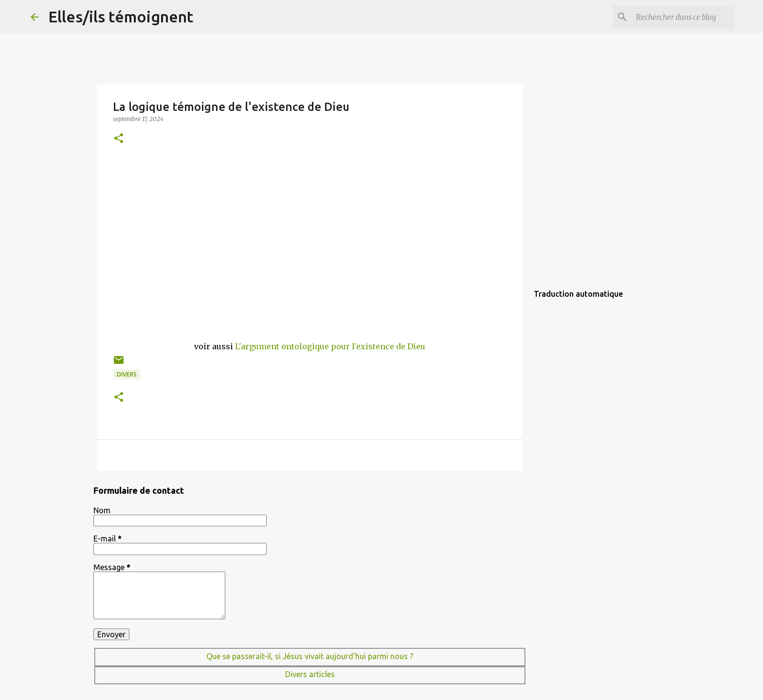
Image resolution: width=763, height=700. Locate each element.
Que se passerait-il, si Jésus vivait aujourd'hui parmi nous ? (310, 656)
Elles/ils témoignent (121, 17)
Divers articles (310, 674)
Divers (127, 374)
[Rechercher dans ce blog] (683, 17)
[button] (119, 139)
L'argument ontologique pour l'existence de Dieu (330, 346)
